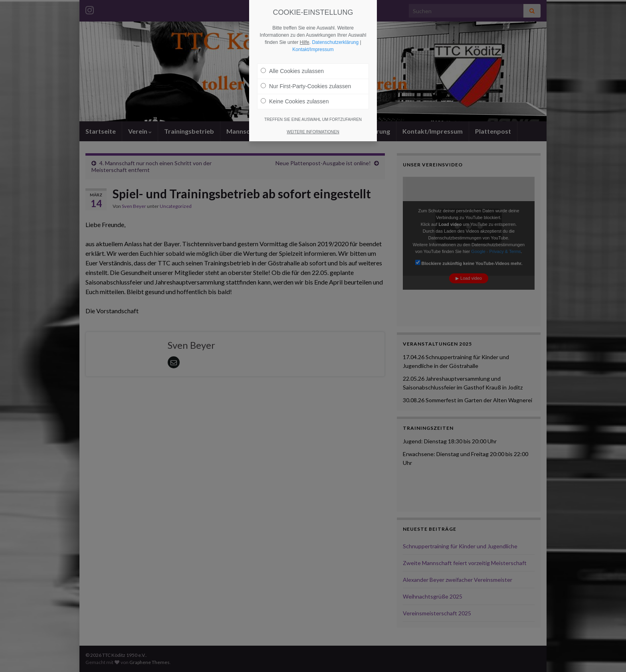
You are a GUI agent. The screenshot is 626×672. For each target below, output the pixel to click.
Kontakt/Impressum (313, 49)
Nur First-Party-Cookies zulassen (306, 86)
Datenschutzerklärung (335, 42)
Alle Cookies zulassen (292, 71)
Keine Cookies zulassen (295, 101)
